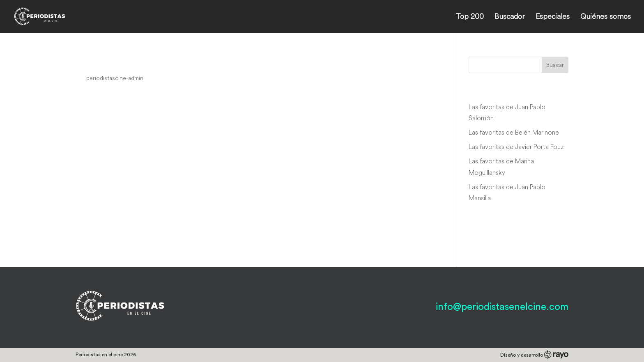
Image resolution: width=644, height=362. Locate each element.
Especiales (553, 17)
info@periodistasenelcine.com (502, 307)
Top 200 (470, 17)
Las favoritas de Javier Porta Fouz (516, 147)
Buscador (510, 17)
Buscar (555, 65)
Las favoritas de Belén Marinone (514, 132)
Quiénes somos (606, 17)
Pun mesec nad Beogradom (145, 62)
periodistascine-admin (115, 78)
